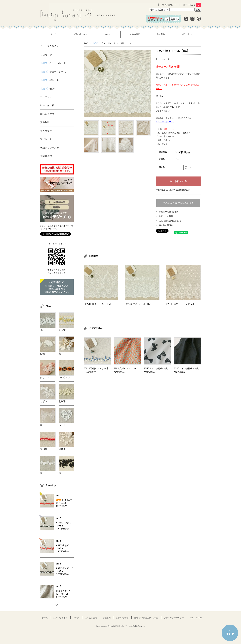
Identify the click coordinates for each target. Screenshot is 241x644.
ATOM (199, 618)
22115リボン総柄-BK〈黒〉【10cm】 (192, 368)
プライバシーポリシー (174, 618)
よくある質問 (134, 34)
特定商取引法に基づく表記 (146, 618)
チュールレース (104, 43)
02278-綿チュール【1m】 (98, 304)
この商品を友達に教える (170, 221)
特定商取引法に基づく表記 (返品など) (173, 190)
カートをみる (192, 5)
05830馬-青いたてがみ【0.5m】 (100, 368)
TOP (86, 43)
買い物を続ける (166, 225)
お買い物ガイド (80, 34)
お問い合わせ (187, 34)
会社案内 (161, 34)
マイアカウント (169, 5)
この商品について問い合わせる (178, 203)
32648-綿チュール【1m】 (181, 304)
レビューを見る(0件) (168, 212)
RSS (191, 618)
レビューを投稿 (166, 216)
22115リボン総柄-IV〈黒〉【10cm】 (162, 368)
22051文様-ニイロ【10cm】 (127, 368)
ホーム (54, 34)
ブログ (107, 34)
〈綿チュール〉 (126, 43)
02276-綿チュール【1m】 (139, 304)
